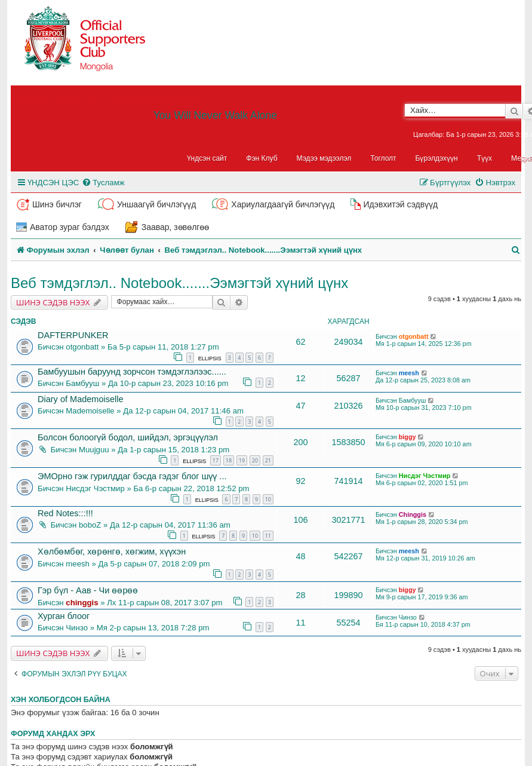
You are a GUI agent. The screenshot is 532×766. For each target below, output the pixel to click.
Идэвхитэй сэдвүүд (400, 204)
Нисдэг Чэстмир (95, 488)
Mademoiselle (90, 411)
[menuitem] (103, 183)
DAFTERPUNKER (73, 335)
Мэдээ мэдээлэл (324, 158)
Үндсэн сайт (207, 158)
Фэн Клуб (262, 158)
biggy (408, 437)
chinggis (82, 603)
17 (216, 460)
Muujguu (94, 450)
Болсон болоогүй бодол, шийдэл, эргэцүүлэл (128, 437)
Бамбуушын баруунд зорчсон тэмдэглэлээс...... (132, 372)
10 (268, 499)
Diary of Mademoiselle (81, 399)
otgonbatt (82, 347)
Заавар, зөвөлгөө (176, 227)
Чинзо (77, 628)
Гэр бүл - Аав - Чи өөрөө (88, 590)
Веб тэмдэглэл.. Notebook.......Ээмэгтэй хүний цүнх (179, 283)
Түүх (485, 158)
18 (229, 460)
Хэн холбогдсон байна (61, 700)
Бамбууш (82, 383)
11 (268, 536)
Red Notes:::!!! (65, 513)
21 (268, 460)
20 (255, 460)
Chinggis (413, 514)
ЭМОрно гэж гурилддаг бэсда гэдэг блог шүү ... (132, 476)
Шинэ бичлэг (57, 204)
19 (242, 460)
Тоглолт (383, 158)
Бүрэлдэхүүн (437, 158)
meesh (409, 373)
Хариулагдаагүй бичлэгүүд (283, 204)
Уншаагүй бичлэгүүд (156, 204)
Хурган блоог (64, 616)
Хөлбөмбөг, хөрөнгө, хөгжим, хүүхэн (112, 551)
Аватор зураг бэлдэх (70, 227)
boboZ (90, 525)
